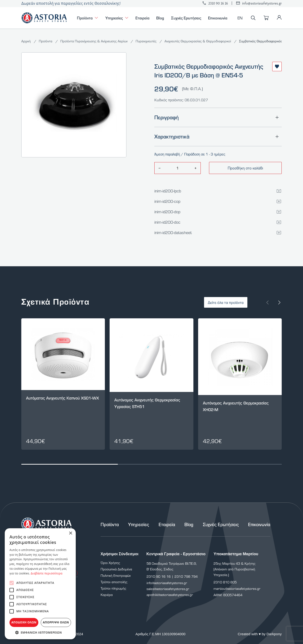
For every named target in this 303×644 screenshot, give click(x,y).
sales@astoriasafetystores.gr (168, 589)
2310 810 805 (225, 582)
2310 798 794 (186, 576)
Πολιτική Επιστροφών (116, 575)
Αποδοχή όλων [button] (24, 622)
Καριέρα (107, 595)
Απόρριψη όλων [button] (56, 622)
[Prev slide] (267, 302)
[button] (40, 632)
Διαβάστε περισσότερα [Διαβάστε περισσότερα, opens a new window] (47, 573)
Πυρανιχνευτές (147, 41)
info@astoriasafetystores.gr (262, 3)
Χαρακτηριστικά (218, 137)
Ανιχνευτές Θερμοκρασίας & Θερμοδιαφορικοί (198, 41)
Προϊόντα (88, 18)
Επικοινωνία (218, 18)
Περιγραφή (218, 117)
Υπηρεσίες (117, 18)
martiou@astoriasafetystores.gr (237, 588)
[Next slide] (279, 302)
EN (240, 18)
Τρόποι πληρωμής (113, 588)
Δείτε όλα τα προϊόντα (226, 302)
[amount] (177, 168)
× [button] (70, 533)
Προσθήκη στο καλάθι (245, 168)
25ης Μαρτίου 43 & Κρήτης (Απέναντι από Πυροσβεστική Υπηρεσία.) (234, 569)
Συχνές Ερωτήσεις (186, 18)
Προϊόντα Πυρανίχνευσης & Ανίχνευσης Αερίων (94, 41)
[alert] (40, 584)
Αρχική (27, 41)
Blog (160, 18)
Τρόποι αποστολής (114, 582)
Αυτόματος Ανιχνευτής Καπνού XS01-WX (62, 398)
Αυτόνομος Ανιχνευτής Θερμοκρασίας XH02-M (236, 406)
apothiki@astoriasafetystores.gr (170, 595)
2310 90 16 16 (218, 3)
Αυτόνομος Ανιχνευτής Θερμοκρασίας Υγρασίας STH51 (147, 403)
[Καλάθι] (266, 18)
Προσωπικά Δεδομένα (116, 569)
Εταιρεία (142, 18)
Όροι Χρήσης (110, 563)
